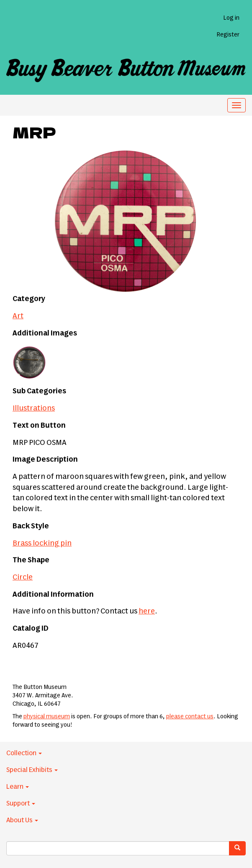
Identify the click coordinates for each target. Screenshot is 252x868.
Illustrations (34, 408)
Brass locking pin (42, 543)
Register (228, 35)
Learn (18, 787)
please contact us (190, 717)
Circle (23, 577)
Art (18, 316)
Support (21, 803)
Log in (231, 18)
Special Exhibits (32, 770)
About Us (22, 820)
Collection (24, 753)
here (147, 611)
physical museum (47, 717)
